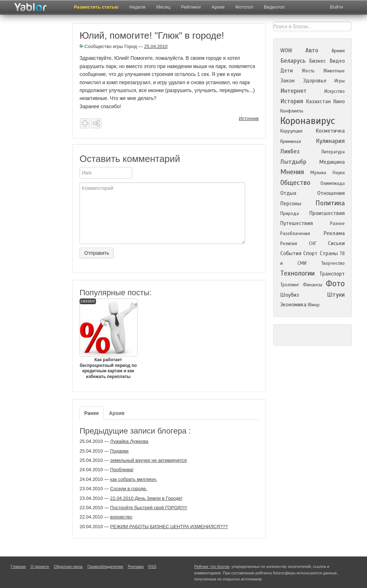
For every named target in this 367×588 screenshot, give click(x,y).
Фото (335, 284)
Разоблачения (295, 234)
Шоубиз (290, 295)
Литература (333, 152)
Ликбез (290, 151)
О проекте (40, 567)
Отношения (331, 193)
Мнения (292, 172)
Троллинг (290, 285)
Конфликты (292, 111)
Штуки (336, 295)
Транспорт (332, 274)
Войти (337, 7)
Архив (218, 7)
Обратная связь (68, 567)
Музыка (318, 173)
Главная (18, 567)
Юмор (314, 305)
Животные (334, 71)
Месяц (163, 7)
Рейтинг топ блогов (212, 567)
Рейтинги (191, 7)
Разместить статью (96, 7)
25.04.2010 (156, 46)
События (291, 253)
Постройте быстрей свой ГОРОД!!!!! (149, 508)
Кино (339, 101)
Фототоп (244, 7)
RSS (152, 567)
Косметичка (330, 131)
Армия (338, 51)
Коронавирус (308, 121)
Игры (340, 81)
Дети (287, 71)
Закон (287, 81)
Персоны (291, 204)
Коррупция (291, 131)
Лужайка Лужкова (129, 441)
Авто (312, 50)
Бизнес (318, 61)
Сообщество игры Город (108, 46)
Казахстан (318, 101)
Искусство (335, 91)
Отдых (288, 193)
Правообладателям (105, 567)
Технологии (297, 273)
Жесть (308, 71)
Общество (295, 183)
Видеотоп (274, 7)
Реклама (334, 233)
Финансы (313, 285)
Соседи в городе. (128, 489)
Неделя (137, 7)
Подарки (119, 451)
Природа (290, 214)
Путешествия (297, 223)
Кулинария (330, 141)
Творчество (333, 263)
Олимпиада (333, 183)
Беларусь (293, 61)
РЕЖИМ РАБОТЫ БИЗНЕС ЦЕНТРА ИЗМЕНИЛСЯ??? (169, 527)
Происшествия (327, 213)
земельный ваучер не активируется (148, 460)
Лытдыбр (293, 162)
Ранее (92, 413)
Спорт (310, 253)
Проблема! (122, 470)
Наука (339, 173)
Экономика (293, 305)
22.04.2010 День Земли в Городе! (146, 498)
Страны (329, 253)
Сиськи (336, 243)
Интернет (294, 91)
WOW (286, 51)
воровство (121, 517)
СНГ (313, 244)
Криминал (291, 142)
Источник (249, 118)
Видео (337, 61)
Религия (289, 244)
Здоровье (315, 81)
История (292, 101)
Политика (330, 203)
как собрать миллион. (134, 479)
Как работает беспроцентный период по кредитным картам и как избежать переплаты (108, 339)
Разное (337, 224)
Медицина (332, 162)
